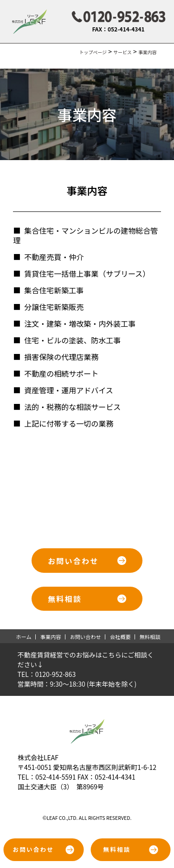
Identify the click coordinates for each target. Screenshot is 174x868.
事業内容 (51, 637)
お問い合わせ (86, 637)
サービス (122, 52)
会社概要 (120, 637)
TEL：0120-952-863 (47, 674)
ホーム (23, 637)
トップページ (93, 52)
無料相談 (150, 637)
